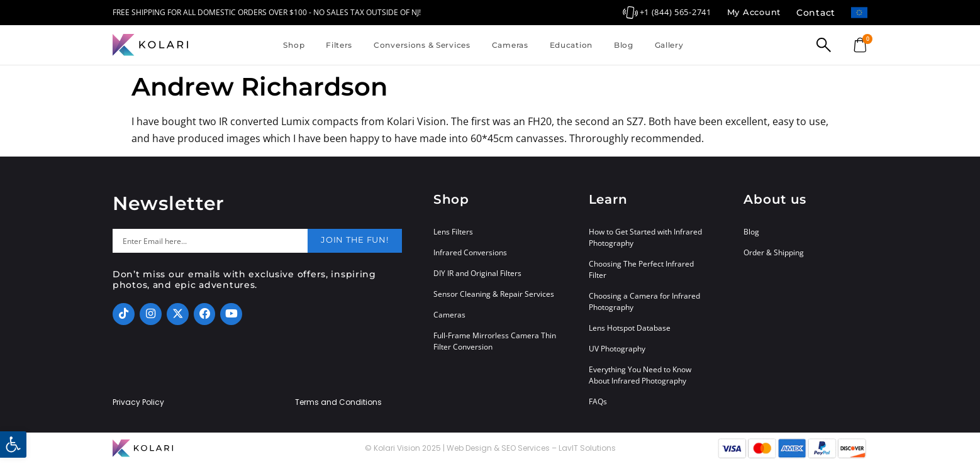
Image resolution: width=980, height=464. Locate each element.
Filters (339, 45)
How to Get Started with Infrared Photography (645, 237)
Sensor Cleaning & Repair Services (494, 294)
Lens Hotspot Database (630, 328)
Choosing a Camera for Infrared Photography (644, 301)
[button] (13, 445)
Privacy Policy (138, 402)
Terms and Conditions (338, 402)
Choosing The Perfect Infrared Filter (641, 269)
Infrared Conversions (470, 252)
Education (571, 45)
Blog (624, 45)
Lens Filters (453, 232)
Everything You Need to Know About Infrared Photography (640, 375)
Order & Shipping (774, 252)
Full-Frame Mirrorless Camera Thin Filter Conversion (495, 341)
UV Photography (617, 349)
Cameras (510, 45)
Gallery (669, 45)
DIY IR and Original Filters (477, 273)
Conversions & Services (422, 45)
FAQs (598, 401)
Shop (294, 45)
